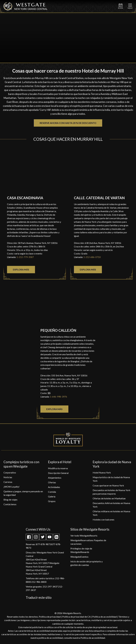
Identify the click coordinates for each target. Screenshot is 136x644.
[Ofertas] (52, 482)
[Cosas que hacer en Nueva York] (108, 485)
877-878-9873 (43, 544)
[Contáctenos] (10, 504)
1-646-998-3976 (58, 397)
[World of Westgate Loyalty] (68, 439)
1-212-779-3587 (25, 257)
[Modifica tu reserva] (58, 468)
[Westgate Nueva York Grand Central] (25, 9)
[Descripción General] (58, 473)
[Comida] (52, 492)
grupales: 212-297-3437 (45, 586)
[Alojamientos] (55, 478)
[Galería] (52, 496)
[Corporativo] (10, 472)
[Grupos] (52, 501)
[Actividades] (54, 487)
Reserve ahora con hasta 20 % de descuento (68, 123)
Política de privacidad (50, 617)
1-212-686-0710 (92, 257)
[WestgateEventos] (79, 557)
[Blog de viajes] (10, 500)
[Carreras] (8, 482)
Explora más (21, 269)
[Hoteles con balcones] (104, 520)
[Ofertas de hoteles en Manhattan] (109, 498)
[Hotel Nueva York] (102, 472)
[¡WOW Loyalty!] (11, 487)
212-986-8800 (39, 582)
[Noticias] (8, 477)
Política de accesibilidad (104, 617)
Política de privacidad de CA (76, 617)
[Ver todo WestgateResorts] (84, 536)
